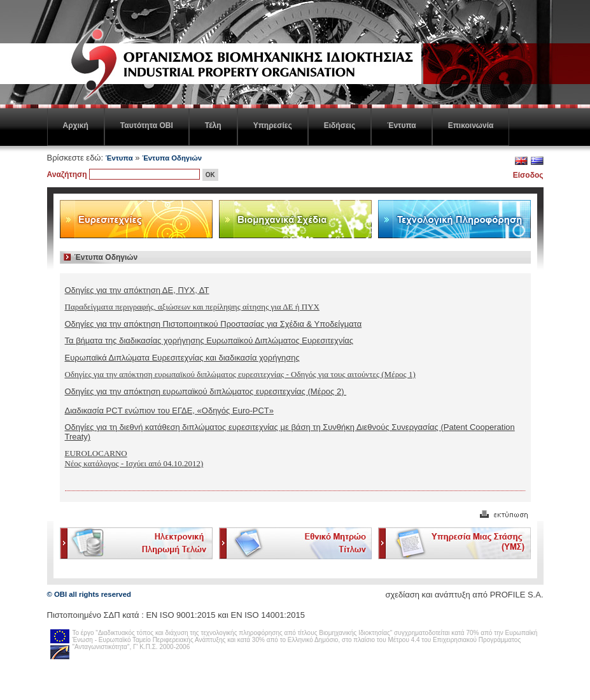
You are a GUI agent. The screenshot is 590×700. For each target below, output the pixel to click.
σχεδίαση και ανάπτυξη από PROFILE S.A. (464, 595)
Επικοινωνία (471, 125)
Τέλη (213, 125)
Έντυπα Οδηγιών (172, 158)
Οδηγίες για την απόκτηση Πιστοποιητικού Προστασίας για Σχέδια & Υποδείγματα (214, 324)
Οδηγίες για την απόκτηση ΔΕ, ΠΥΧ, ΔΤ (137, 290)
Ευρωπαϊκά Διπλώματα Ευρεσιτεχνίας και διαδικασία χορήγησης (182, 358)
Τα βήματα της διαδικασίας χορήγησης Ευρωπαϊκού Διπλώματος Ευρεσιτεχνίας (209, 340)
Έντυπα (401, 125)
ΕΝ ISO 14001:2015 (268, 615)
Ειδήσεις (340, 125)
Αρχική (76, 125)
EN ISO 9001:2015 (180, 615)
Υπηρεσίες (273, 125)
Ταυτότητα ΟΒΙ (147, 125)
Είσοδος (528, 175)
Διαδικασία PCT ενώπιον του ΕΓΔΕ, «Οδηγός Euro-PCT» (170, 411)
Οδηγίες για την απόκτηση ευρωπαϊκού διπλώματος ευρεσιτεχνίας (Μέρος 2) (206, 391)
